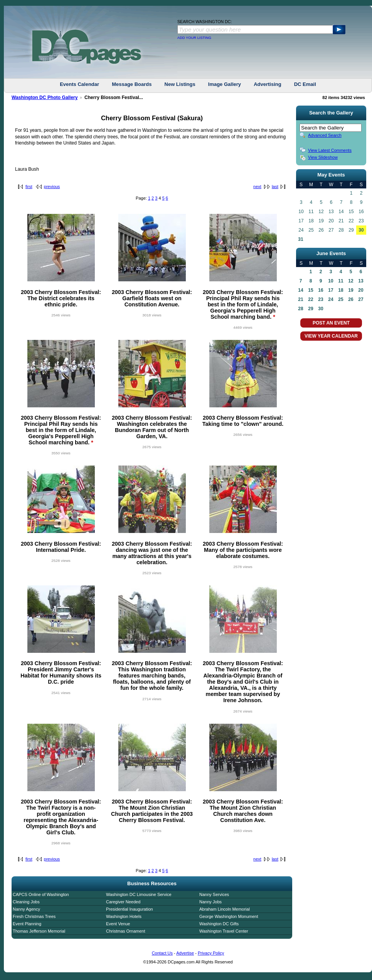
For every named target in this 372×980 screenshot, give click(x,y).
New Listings (180, 84)
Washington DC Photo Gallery (45, 97)
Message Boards (132, 84)
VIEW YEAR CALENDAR (331, 336)
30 (361, 230)
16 (321, 290)
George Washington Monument (229, 916)
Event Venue (118, 924)
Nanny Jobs (210, 902)
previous (52, 187)
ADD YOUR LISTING (194, 38)
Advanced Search (325, 135)
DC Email (305, 84)
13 (361, 281)
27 (361, 299)
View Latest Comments (330, 150)
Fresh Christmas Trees (34, 916)
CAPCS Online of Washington (41, 894)
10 (331, 281)
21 (300, 299)
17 (331, 290)
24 (331, 299)
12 (351, 281)
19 (351, 290)
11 (341, 281)
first (29, 187)
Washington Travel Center (224, 931)
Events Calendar (79, 84)
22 (311, 299)
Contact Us (162, 953)
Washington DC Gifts (219, 924)
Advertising (268, 84)
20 (361, 290)
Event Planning (27, 924)
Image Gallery (225, 84)
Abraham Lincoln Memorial (225, 909)
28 (300, 309)
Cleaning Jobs (26, 902)
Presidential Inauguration (130, 909)
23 (321, 299)
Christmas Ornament (125, 931)
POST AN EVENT (331, 323)
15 (311, 290)
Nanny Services (214, 894)
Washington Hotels (124, 916)
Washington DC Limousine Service (139, 894)
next (257, 187)
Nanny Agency (26, 909)
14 (300, 290)
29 (311, 309)
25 (341, 299)
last (275, 187)
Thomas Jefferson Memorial (39, 931)
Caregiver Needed (123, 902)
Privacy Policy (211, 953)
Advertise (185, 953)
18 (341, 290)
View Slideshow (323, 157)
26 (351, 299)
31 (300, 239)
